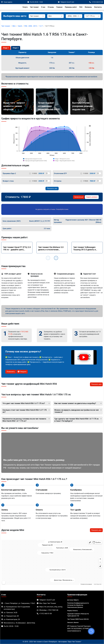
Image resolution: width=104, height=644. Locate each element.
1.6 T (41, 26)
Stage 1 (6, 48)
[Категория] (37, 16)
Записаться (79, 197)
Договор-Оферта (73, 600)
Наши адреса (8, 2)
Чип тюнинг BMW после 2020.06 (78, 619)
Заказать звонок (73, 622)
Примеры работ (71, 7)
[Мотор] (92, 16)
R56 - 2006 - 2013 (31, 26)
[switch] (48, 173)
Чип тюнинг (34, 7)
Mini (14, 26)
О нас (43, 7)
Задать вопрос (92, 197)
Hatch (20, 26)
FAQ (81, 7)
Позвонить (11, 372)
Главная (59, 7)
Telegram (22, 372)
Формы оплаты (72, 611)
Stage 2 (16, 48)
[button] (56, 258)
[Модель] (74, 16)
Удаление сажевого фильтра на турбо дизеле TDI (78, 615)
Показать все (52, 188)
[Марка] (55, 16)
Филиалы (88, 7)
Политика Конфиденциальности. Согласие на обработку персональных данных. (78, 605)
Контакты (98, 7)
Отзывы (51, 7)
